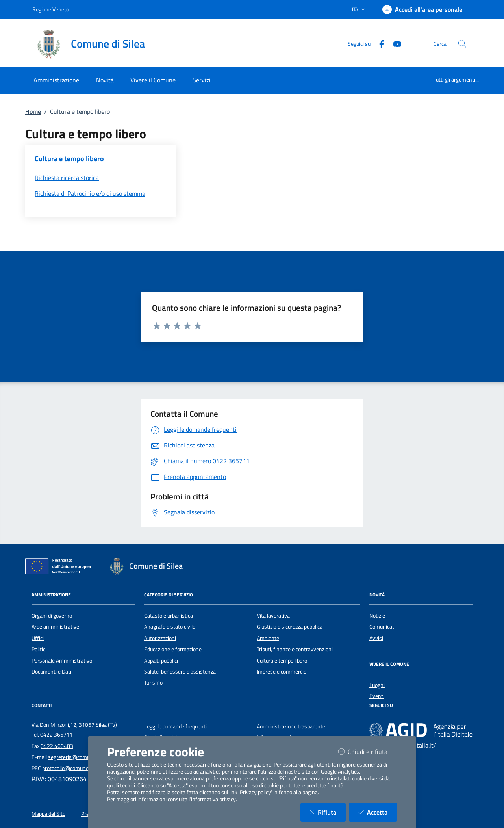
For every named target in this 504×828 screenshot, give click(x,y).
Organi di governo (52, 616)
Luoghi (377, 685)
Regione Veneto (51, 9)
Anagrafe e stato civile (170, 627)
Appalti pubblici (161, 661)
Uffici (38, 638)
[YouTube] (394, 43)
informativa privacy (213, 799)
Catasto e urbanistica (169, 616)
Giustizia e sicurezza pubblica (290, 627)
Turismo (153, 683)
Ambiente (268, 638)
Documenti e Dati (51, 672)
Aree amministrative (55, 627)
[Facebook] (378, 43)
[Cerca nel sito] (462, 44)
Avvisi (376, 638)
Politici (39, 649)
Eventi (377, 696)
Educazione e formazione (173, 649)
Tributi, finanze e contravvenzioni (295, 649)
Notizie (377, 616)
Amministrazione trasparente (291, 726)
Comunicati (382, 627)
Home (33, 111)
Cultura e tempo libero (282, 661)
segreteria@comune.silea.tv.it (83, 757)
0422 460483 (57, 746)
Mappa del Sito (48, 814)
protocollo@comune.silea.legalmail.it (84, 768)
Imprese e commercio (282, 672)
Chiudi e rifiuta (368, 751)
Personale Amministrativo (62, 661)
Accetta (378, 812)
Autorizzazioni (160, 638)
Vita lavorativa (273, 616)
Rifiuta (328, 812)
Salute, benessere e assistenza (180, 672)
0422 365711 (57, 735)
